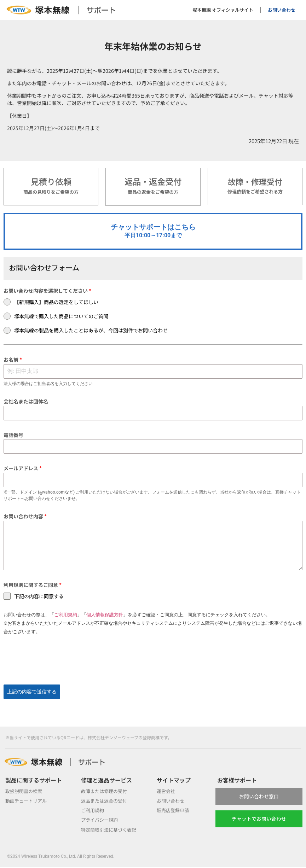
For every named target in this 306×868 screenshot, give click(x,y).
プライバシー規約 (101, 821)
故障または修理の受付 (106, 791)
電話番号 (13, 438)
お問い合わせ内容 (25, 520)
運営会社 (167, 791)
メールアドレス (23, 472)
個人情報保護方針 (105, 619)
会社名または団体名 (26, 405)
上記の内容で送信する (32, 695)
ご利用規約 (66, 619)
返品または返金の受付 (106, 801)
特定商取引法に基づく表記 (111, 830)
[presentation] (153, 664)
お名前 (13, 363)
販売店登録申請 (174, 811)
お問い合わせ (282, 10)
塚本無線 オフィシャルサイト (223, 10)
